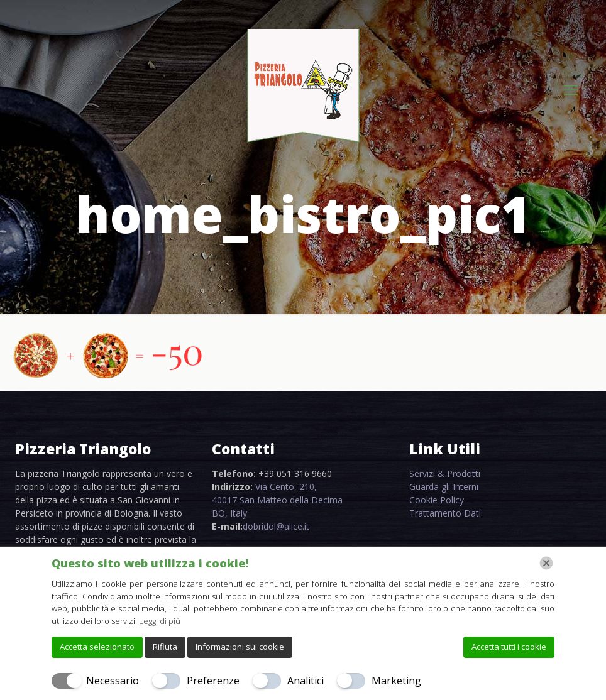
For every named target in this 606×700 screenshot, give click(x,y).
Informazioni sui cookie (240, 647)
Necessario (113, 681)
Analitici (306, 681)
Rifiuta (165, 647)
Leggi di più (160, 621)
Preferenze (213, 681)
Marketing (396, 681)
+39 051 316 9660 (295, 473)
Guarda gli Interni (444, 487)
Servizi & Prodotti (445, 473)
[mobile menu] (571, 89)
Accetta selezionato (97, 647)
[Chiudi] (546, 563)
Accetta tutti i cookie (509, 647)
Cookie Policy (437, 500)
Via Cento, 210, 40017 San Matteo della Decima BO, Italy (277, 500)
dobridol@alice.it (276, 526)
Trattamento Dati (445, 513)
